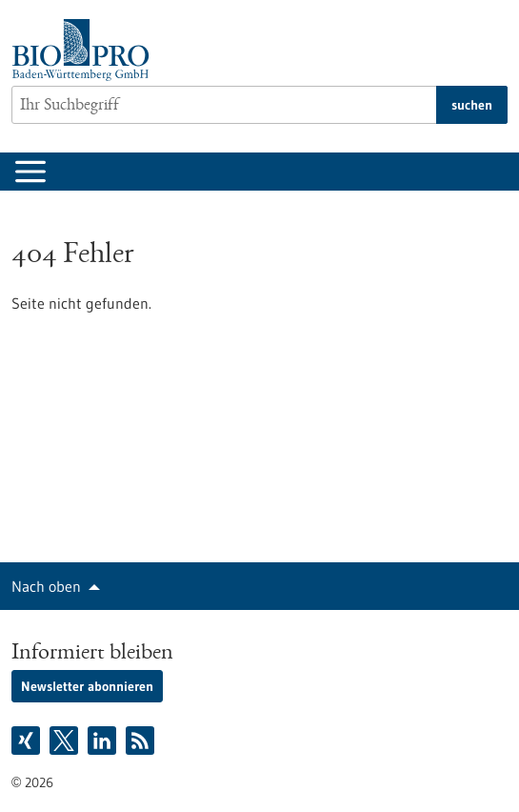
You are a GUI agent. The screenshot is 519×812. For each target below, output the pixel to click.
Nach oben (46, 586)
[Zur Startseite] (85, 50)
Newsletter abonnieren (87, 686)
